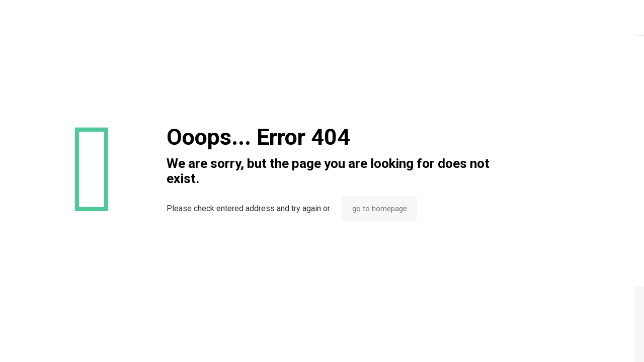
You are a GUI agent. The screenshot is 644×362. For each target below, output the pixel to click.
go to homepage (380, 209)
